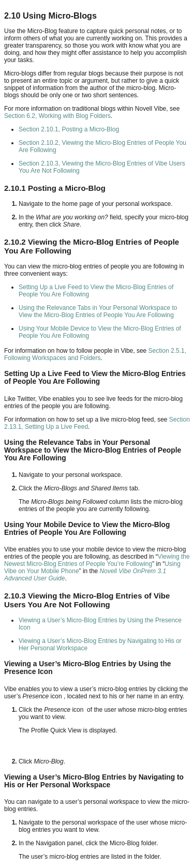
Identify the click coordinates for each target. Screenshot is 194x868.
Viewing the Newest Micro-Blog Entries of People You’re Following (97, 560)
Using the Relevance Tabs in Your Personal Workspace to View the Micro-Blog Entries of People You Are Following (98, 311)
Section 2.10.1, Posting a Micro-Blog (69, 129)
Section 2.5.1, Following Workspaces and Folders (95, 354)
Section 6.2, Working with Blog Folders (57, 116)
